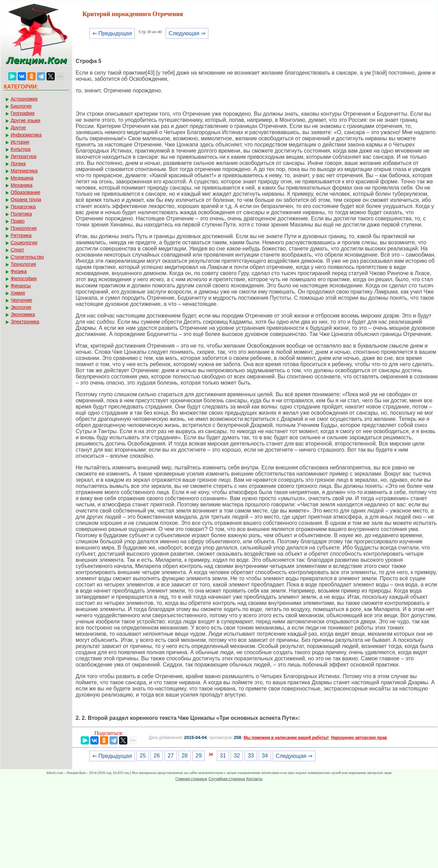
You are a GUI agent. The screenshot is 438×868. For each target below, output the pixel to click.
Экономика (23, 314)
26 (157, 756)
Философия (24, 278)
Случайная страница (227, 779)
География (23, 113)
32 (237, 756)
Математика (24, 171)
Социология (24, 243)
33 (251, 756)
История (20, 142)
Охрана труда (26, 199)
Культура (21, 149)
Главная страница (191, 779)
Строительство (27, 257)
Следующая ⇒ (187, 33)
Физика (19, 271)
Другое (18, 128)
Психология (24, 228)
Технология (23, 264)
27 (171, 756)
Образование (25, 192)
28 (185, 756)
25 (143, 756)
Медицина (22, 178)
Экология (21, 307)
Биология (21, 106)
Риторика (21, 235)
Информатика (26, 135)
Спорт (17, 250)
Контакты (255, 779)
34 (265, 756)
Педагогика (23, 207)
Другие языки (25, 120)
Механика (22, 185)
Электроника (25, 322)
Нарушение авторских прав (359, 738)
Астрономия (24, 99)
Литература (23, 156)
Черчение (21, 300)
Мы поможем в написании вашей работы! (286, 738)
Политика (21, 214)
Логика (18, 164)
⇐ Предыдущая (112, 33)
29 (198, 756)
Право (18, 221)
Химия (18, 293)
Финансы (21, 286)
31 (223, 756)
